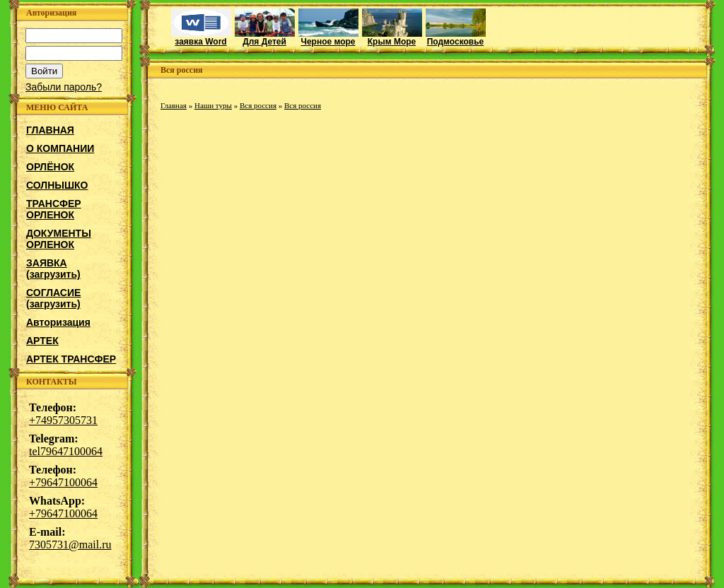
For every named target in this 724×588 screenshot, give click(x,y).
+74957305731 (63, 420)
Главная (174, 105)
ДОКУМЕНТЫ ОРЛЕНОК (59, 239)
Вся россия (258, 105)
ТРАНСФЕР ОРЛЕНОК (54, 209)
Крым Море (392, 38)
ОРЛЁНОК (50, 167)
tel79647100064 (66, 451)
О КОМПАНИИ (60, 148)
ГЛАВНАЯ (50, 130)
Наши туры (213, 105)
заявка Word (201, 38)
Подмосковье (456, 38)
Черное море (328, 38)
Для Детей (265, 38)
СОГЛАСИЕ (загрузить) (53, 298)
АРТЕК (42, 341)
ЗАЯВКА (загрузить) (53, 269)
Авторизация (58, 322)
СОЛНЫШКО (57, 185)
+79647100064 (63, 482)
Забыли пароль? (64, 87)
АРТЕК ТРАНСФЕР (71, 359)
